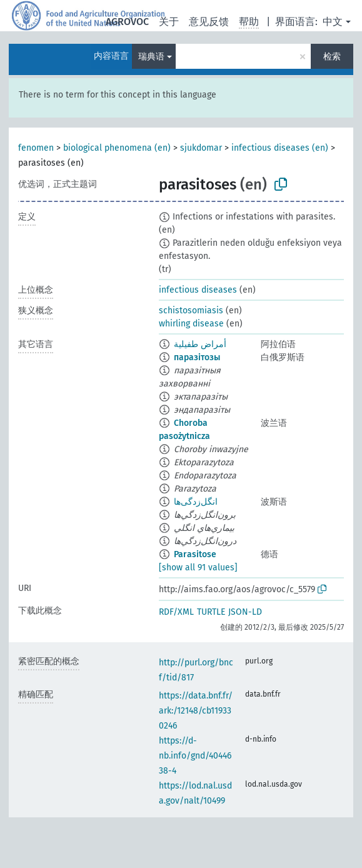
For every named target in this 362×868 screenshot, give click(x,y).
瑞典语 (151, 57)
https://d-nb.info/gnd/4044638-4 (195, 756)
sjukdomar (201, 148)
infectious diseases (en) (280, 148)
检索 (332, 57)
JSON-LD (245, 612)
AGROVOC (127, 22)
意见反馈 (209, 22)
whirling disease (191, 324)
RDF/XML (176, 612)
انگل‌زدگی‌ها (196, 502)
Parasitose (195, 554)
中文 (333, 22)
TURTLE (211, 612)
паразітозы (197, 357)
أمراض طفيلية (200, 344)
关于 (169, 22)
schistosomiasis (191, 310)
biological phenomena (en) (117, 148)
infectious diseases (198, 290)
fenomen (36, 148)
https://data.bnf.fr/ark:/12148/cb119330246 (196, 711)
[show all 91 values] (198, 568)
